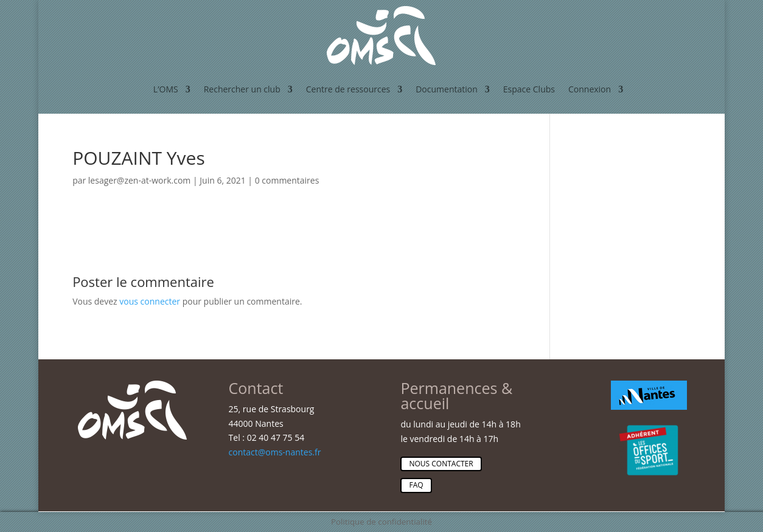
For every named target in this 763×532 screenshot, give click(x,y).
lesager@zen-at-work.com (140, 180)
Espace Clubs (529, 89)
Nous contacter (441, 464)
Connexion (590, 89)
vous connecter (150, 301)
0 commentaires (287, 180)
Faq (416, 485)
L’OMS (166, 89)
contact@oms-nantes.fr (275, 452)
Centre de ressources (348, 89)
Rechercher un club (242, 89)
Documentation (447, 89)
